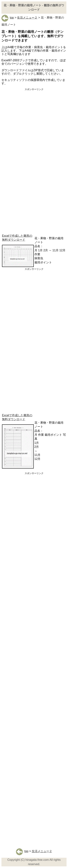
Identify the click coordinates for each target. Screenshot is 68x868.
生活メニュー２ (27, 18)
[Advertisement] (34, 128)
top (8, 18)
